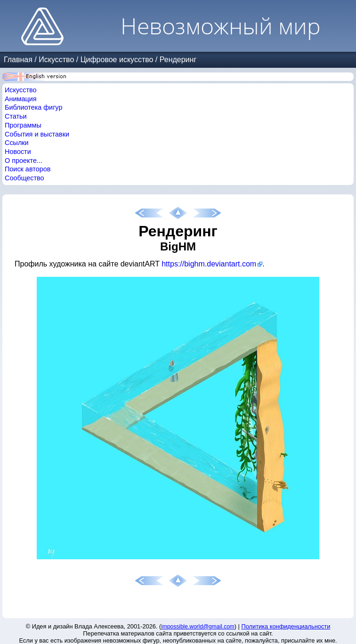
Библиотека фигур (33, 107)
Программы (23, 125)
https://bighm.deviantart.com (209, 264)
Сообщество (24, 178)
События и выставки (37, 134)
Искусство (56, 60)
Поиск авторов (28, 169)
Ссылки (17, 143)
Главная (18, 60)
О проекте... (24, 161)
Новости (18, 152)
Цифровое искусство (117, 60)
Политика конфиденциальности (286, 626)
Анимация (21, 99)
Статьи (16, 116)
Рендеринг (178, 60)
